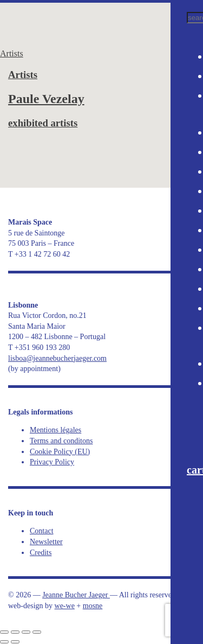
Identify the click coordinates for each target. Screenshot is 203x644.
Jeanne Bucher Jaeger (73, 22)
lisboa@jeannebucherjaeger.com (57, 358)
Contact (42, 531)
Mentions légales (55, 430)
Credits (41, 553)
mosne (93, 606)
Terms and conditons (61, 441)
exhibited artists (43, 123)
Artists (12, 53)
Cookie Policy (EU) (60, 452)
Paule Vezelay (46, 99)
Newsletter (46, 542)
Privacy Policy (52, 462)
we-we (65, 606)
